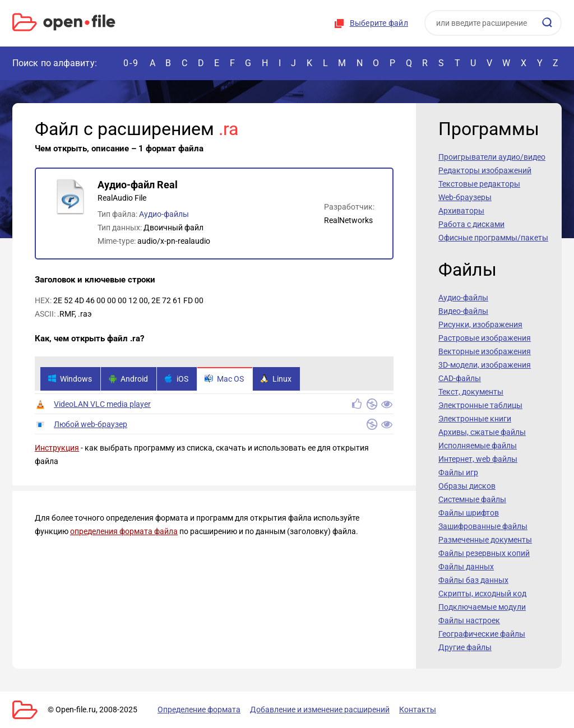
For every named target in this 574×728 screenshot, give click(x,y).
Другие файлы (465, 647)
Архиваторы (461, 211)
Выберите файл (379, 23)
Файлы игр (458, 472)
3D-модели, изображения (485, 365)
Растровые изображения (485, 338)
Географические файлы (482, 634)
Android (128, 379)
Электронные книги (475, 419)
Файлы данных (466, 567)
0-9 (131, 63)
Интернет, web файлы (478, 459)
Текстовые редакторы (479, 184)
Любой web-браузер (91, 424)
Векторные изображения (485, 351)
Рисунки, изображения (480, 324)
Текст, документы (471, 392)
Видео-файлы (463, 311)
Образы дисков (467, 486)
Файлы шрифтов (469, 513)
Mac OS (224, 379)
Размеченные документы (485, 540)
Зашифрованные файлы (483, 526)
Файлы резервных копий (484, 553)
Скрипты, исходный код (482, 593)
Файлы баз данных (473, 580)
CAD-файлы (460, 378)
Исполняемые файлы (478, 446)
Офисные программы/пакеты (493, 238)
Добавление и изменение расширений (320, 710)
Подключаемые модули (482, 607)
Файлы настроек (469, 620)
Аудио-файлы (164, 214)
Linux (276, 379)
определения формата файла (124, 531)
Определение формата (199, 710)
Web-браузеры (465, 197)
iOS (176, 379)
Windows (70, 379)
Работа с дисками (471, 224)
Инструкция (57, 448)
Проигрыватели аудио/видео (492, 157)
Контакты (418, 710)
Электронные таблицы (480, 405)
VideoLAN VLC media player (102, 404)
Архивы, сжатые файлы (482, 432)
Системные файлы (472, 499)
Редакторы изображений (485, 170)
